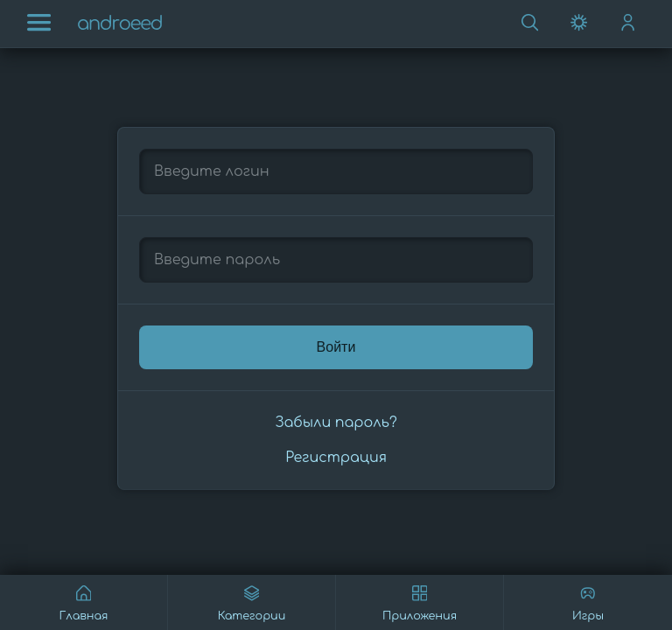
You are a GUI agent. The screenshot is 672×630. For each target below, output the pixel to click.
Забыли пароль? (336, 423)
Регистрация (336, 458)
